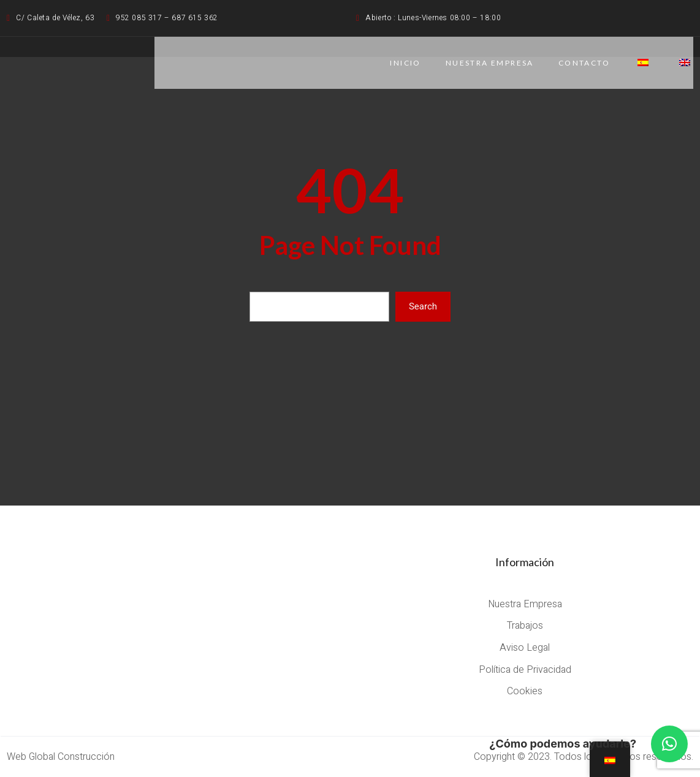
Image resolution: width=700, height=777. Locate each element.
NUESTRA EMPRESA (490, 63)
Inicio (405, 63)
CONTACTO (584, 63)
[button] (669, 744)
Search (423, 306)
